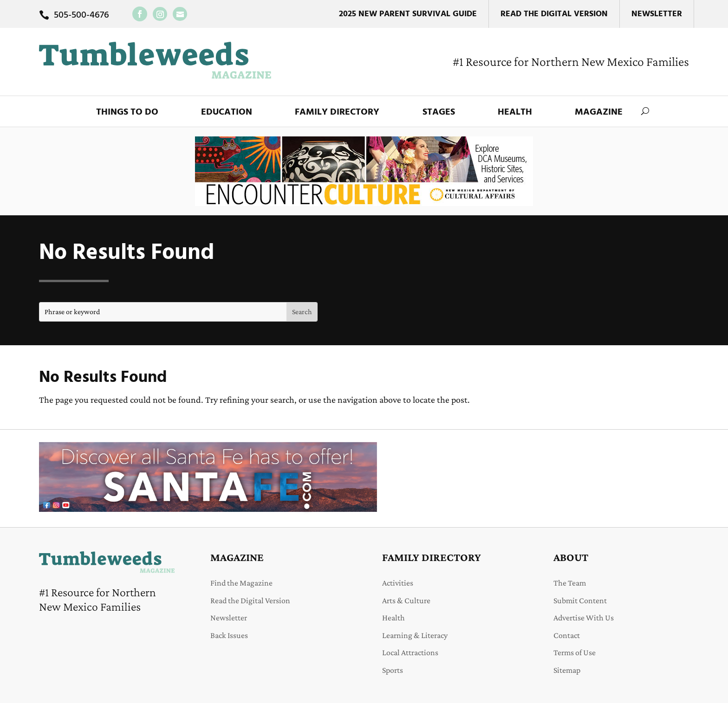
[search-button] (645, 111)
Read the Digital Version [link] (554, 14)
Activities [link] (398, 583)
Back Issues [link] (229, 635)
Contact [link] (567, 635)
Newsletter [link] (657, 14)
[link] (140, 14)
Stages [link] (439, 112)
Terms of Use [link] (575, 652)
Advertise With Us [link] (584, 618)
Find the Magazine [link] (241, 583)
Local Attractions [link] (410, 652)
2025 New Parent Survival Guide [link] (408, 14)
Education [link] (227, 112)
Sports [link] (393, 670)
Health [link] (515, 112)
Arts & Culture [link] (406, 600)
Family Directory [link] (337, 112)
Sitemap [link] (567, 670)
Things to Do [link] (127, 112)
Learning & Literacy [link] (415, 635)
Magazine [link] (599, 112)
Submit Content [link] (580, 600)
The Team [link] (570, 583)
